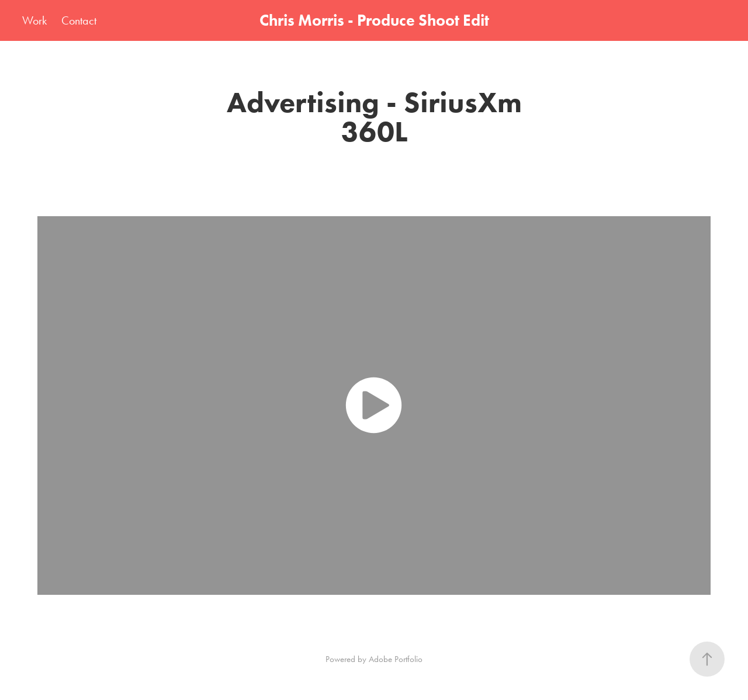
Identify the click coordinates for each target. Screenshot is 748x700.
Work (34, 20)
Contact (79, 20)
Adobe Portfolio (396, 659)
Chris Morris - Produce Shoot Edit (374, 20)
